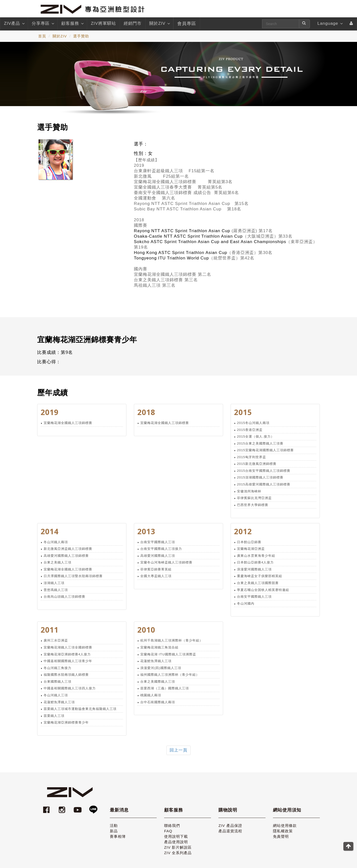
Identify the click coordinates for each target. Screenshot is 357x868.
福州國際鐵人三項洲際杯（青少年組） (170, 675)
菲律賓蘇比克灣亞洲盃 (254, 498)
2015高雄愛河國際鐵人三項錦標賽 (264, 484)
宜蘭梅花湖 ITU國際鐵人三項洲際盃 (168, 654)
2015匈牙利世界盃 (252, 457)
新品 (114, 831)
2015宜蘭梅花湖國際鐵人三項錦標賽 (265, 450)
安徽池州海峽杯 (249, 491)
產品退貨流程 (230, 831)
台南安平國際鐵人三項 (158, 542)
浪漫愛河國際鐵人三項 (254, 569)
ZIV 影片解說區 (178, 847)
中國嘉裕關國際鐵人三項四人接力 (70, 688)
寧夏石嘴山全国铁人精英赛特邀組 (263, 590)
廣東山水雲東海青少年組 (256, 556)
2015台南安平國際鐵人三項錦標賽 (264, 471)
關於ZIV (159, 24)
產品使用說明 (176, 842)
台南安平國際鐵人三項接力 (161, 549)
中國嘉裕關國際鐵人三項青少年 (68, 661)
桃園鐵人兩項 (151, 695)
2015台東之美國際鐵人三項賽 (260, 443)
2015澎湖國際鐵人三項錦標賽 (260, 477)
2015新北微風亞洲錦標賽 (257, 464)
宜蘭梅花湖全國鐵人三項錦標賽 (68, 423)
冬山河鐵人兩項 (56, 542)
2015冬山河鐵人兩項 (253, 423)
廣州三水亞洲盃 (56, 640)
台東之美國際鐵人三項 (158, 682)
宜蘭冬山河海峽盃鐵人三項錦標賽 (166, 562)
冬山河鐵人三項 (56, 695)
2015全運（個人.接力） (256, 436)
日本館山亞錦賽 (249, 542)
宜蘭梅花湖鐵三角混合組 (159, 647)
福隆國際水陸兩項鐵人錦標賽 (66, 675)
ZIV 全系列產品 (178, 853)
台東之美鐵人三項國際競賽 (258, 583)
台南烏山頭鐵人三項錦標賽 (64, 597)
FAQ (168, 831)
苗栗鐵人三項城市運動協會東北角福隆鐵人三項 (80, 709)
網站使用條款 (285, 826)
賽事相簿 (118, 836)
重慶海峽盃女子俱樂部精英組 (260, 576)
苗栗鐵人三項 (54, 716)
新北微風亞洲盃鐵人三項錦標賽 (68, 549)
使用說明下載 (176, 836)
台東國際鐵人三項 (58, 682)
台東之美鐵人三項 (58, 562)
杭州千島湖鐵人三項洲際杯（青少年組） (172, 640)
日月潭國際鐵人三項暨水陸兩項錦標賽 (73, 576)
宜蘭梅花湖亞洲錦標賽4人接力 (67, 654)
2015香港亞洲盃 (250, 430)
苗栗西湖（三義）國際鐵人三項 (165, 688)
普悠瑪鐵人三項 (56, 590)
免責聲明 (281, 836)
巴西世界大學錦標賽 (253, 505)
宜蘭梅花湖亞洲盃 (251, 549)
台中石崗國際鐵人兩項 (158, 702)
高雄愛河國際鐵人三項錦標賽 (66, 556)
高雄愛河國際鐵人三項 (158, 556)
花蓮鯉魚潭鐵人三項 (59, 702)
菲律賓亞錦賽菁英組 (156, 569)
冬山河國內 (246, 603)
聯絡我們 (172, 826)
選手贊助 (81, 36)
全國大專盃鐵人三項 (156, 576)
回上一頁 (178, 750)
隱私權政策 (283, 831)
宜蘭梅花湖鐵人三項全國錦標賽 (68, 647)
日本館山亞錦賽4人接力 (255, 562)
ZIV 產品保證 (230, 826)
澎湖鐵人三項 (54, 583)
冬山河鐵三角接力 (58, 668)
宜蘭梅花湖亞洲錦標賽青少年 (66, 722)
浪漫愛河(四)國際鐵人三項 (161, 668)
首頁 (42, 36)
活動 (114, 826)
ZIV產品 (14, 24)
